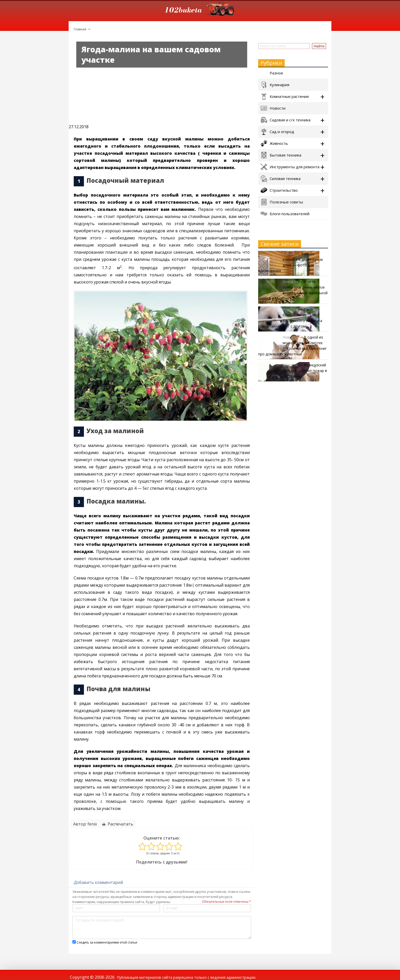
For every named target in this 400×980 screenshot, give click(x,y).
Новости (273, 108)
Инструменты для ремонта (290, 167)
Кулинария (275, 85)
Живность (274, 143)
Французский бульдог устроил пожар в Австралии (305, 371)
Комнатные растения (285, 96)
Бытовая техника (281, 155)
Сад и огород (277, 132)
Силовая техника (281, 179)
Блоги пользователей (285, 214)
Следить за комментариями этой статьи (107, 942)
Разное (272, 73)
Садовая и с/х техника (286, 120)
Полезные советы (282, 202)
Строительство (279, 190)
